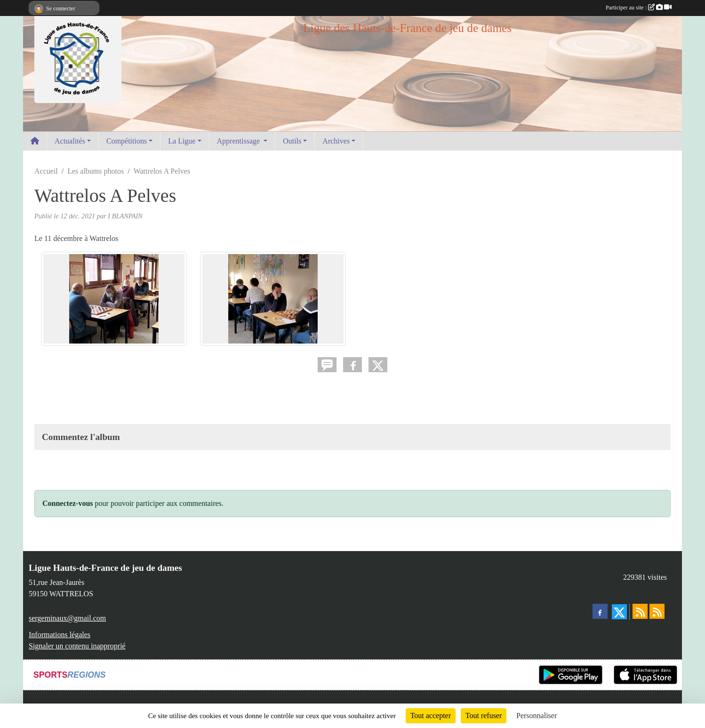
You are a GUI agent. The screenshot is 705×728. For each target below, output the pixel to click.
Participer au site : (639, 8)
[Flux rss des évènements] (657, 611)
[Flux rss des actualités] (640, 611)
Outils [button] (292, 141)
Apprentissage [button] (240, 141)
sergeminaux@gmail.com (67, 618)
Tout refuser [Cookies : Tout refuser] (484, 716)
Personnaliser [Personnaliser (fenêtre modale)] (537, 716)
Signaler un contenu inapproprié (77, 646)
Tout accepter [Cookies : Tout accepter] (431, 716)
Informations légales (60, 635)
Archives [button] (336, 141)
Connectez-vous (68, 503)
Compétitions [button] (127, 141)
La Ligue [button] (182, 141)
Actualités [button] (70, 141)
